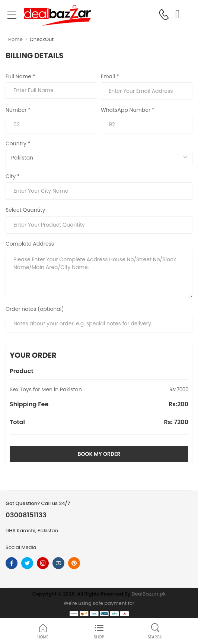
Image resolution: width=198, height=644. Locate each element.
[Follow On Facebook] (12, 563)
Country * (18, 143)
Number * (18, 110)
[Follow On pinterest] (74, 563)
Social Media (21, 547)
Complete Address (30, 244)
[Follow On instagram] (43, 563)
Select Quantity (25, 210)
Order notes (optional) (35, 309)
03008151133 (26, 515)
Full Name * (20, 76)
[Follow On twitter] (27, 563)
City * (13, 176)
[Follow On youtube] (58, 563)
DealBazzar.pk (149, 594)
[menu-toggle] (12, 15)
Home (15, 39)
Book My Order (99, 454)
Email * (110, 76)
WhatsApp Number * (128, 110)
